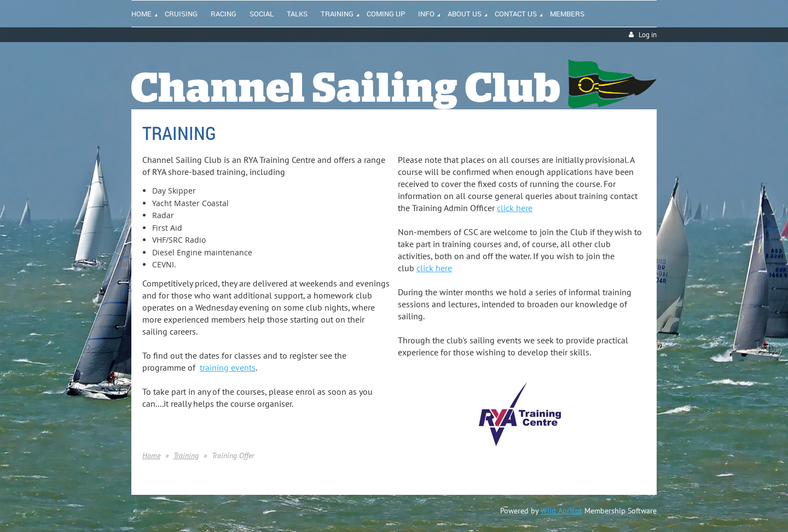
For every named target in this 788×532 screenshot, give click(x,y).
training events (228, 367)
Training (186, 455)
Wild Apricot (561, 511)
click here (515, 208)
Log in (648, 35)
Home (151, 455)
